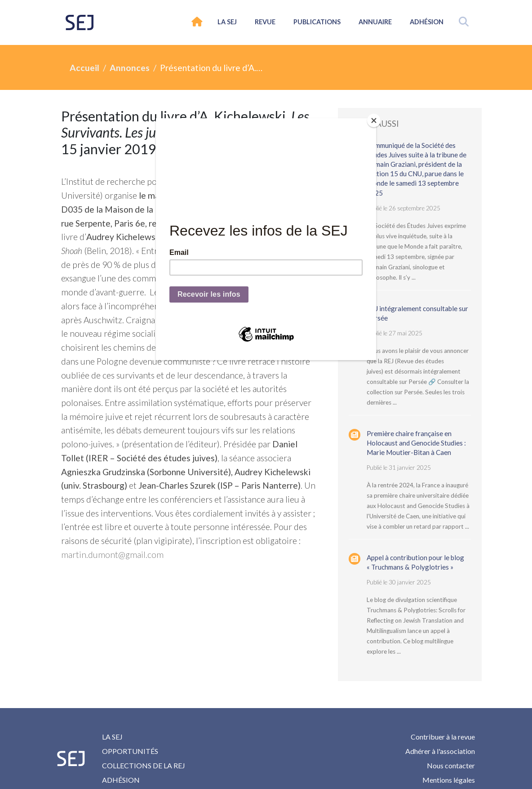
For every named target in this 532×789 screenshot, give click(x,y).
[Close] (374, 120)
